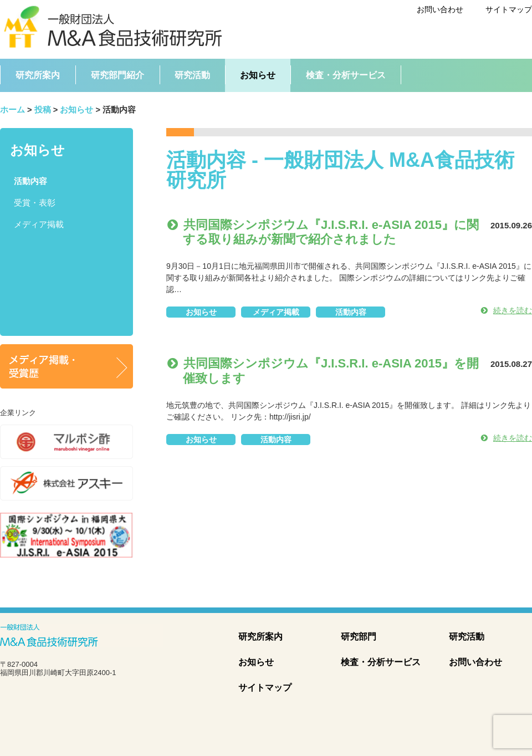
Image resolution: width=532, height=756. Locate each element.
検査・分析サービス (381, 662)
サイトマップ (509, 9)
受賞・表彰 (35, 203)
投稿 (43, 110)
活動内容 (351, 312)
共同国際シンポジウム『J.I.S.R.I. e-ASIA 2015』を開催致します (327, 371)
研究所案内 (260, 637)
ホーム (12, 110)
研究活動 (467, 637)
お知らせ (76, 110)
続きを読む (507, 310)
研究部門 (359, 637)
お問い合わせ (440, 9)
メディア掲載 (276, 312)
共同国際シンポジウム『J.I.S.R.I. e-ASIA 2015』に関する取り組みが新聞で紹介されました (327, 232)
